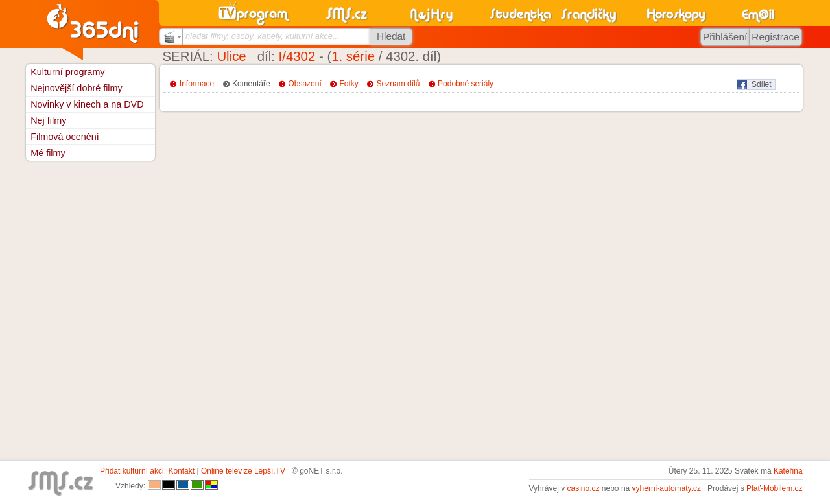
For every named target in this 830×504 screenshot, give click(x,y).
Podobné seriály (466, 84)
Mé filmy (48, 153)
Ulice (231, 56)
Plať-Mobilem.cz (775, 488)
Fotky (349, 84)
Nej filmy (48, 120)
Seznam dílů (398, 84)
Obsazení (304, 84)
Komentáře (251, 84)
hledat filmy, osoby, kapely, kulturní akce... (263, 36)
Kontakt (181, 471)
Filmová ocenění (65, 137)
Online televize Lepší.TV (243, 471)
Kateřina (788, 471)
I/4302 (297, 56)
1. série (353, 56)
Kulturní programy (67, 72)
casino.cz (583, 488)
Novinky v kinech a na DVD (87, 104)
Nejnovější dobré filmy (77, 88)
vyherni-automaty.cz (667, 488)
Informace (197, 84)
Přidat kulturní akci (132, 471)
